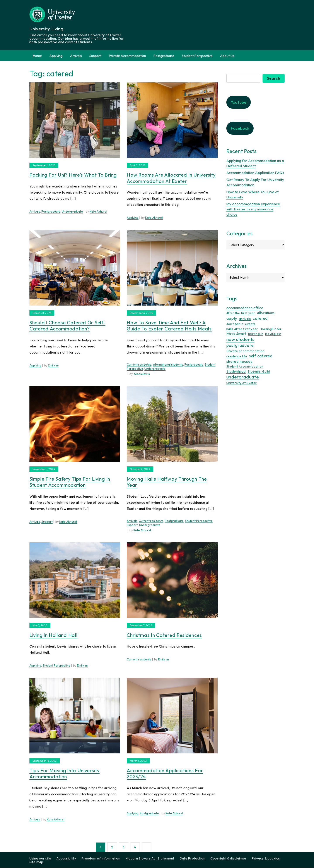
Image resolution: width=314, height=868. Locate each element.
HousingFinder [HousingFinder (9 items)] (271, 329)
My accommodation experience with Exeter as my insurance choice (253, 209)
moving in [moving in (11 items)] (256, 334)
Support (95, 56)
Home (37, 56)
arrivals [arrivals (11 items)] (245, 319)
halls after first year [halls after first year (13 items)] (242, 329)
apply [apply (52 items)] (232, 318)
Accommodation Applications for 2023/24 (165, 774)
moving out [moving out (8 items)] (273, 334)
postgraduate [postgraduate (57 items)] (240, 345)
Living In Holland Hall (53, 635)
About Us (227, 56)
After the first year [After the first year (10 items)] (241, 313)
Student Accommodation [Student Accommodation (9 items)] (245, 367)
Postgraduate (164, 56)
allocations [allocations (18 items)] (266, 313)
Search (274, 78)
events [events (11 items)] (250, 324)
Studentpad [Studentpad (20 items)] (236, 371)
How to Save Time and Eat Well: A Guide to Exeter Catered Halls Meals (169, 326)
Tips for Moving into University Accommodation (65, 774)
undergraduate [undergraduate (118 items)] (243, 377)
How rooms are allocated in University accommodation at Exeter (171, 178)
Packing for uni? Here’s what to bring (73, 175)
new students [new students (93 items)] (240, 339)
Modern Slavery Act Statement (150, 859)
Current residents (139, 365)
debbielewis (142, 374)
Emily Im (53, 366)
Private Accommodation (127, 56)
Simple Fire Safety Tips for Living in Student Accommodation (70, 482)
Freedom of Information (101, 859)
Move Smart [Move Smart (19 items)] (236, 334)
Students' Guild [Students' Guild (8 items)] (259, 372)
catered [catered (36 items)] (260, 319)
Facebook (240, 128)
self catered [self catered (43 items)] (261, 356)
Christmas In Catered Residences (164, 635)
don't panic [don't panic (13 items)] (235, 324)
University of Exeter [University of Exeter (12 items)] (242, 383)
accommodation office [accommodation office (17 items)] (245, 308)
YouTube (239, 102)
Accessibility (66, 859)
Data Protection (192, 859)
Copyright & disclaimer (228, 859)
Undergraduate (72, 211)
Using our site (40, 859)
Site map (36, 862)
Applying (56, 56)
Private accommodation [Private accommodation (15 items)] (246, 351)
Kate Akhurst (98, 211)
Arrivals (76, 56)
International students (168, 365)
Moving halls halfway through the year (167, 482)
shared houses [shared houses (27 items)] (239, 362)
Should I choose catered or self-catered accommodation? (67, 326)
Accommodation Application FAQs (255, 173)
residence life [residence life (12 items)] (237, 356)
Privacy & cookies (266, 859)
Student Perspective (197, 56)
